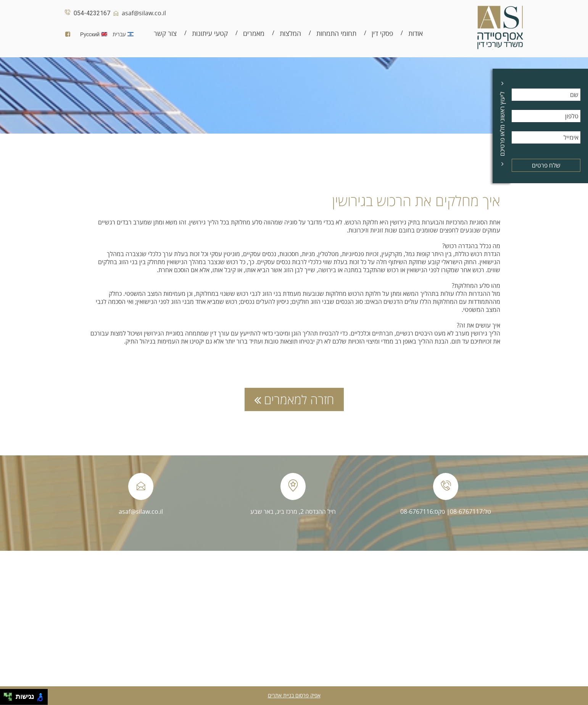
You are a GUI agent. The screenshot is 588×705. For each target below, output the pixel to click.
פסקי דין (382, 33)
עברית (125, 34)
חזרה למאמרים (294, 399)
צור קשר (165, 33)
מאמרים (254, 33)
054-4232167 (86, 13)
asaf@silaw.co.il (138, 13)
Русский (96, 34)
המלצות (290, 33)
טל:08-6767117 (470, 511)
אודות (416, 33)
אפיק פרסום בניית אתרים (294, 695)
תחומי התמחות (336, 33)
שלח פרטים (546, 165)
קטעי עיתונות (210, 33)
